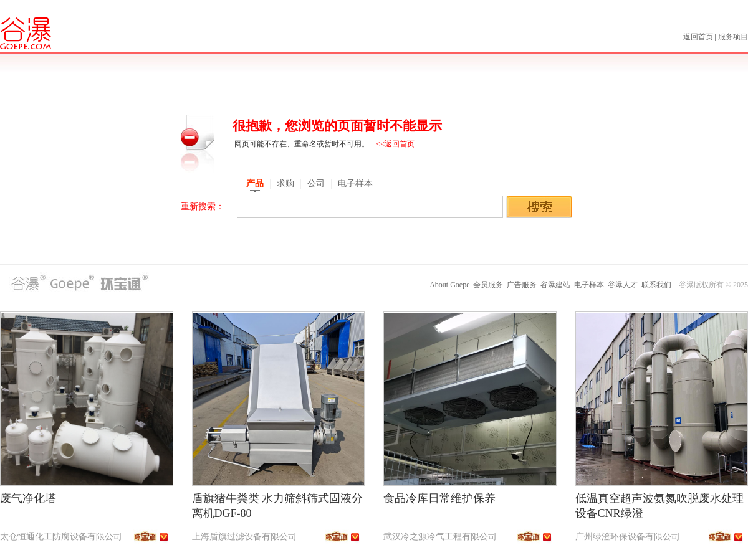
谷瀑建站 (555, 285)
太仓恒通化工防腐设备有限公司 (61, 537)
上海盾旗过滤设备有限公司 (244, 537)
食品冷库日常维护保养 (439, 498)
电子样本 (589, 285)
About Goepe (449, 285)
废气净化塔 (28, 498)
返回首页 (699, 37)
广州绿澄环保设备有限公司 (628, 537)
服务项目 (733, 37)
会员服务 (488, 285)
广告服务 (522, 285)
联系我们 (656, 285)
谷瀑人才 (623, 285)
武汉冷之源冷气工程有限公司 (440, 537)
